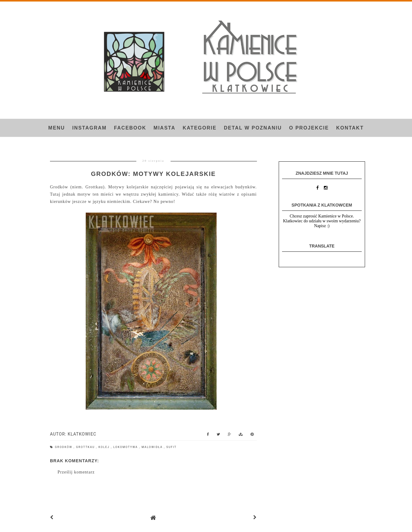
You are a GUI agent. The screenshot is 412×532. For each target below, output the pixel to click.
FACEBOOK (130, 128)
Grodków (64, 447)
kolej (105, 447)
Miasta (164, 128)
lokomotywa (126, 447)
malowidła (153, 447)
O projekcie (309, 128)
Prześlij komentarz (76, 472)
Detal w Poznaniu (253, 128)
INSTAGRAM (89, 128)
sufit (171, 447)
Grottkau (86, 447)
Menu (56, 128)
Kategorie (200, 128)
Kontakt (350, 128)
